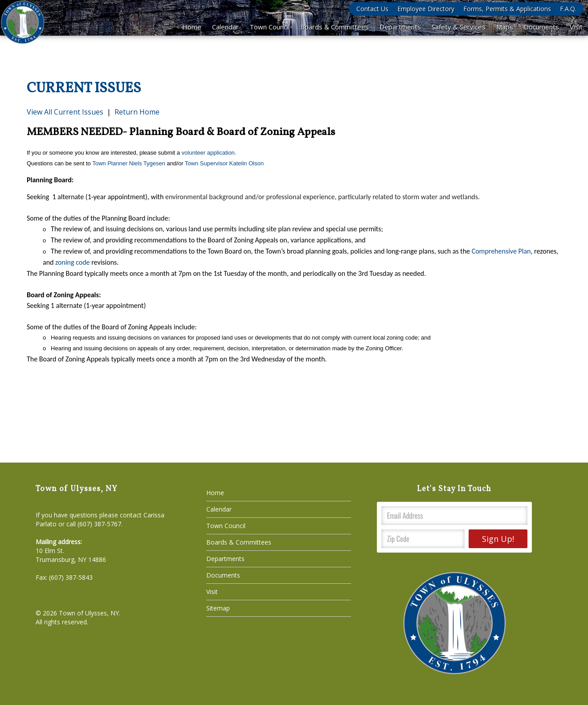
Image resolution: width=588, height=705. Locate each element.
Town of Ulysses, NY (89, 613)
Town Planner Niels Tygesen (129, 163)
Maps (505, 27)
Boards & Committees (335, 27)
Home (192, 27)
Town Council (269, 27)
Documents (541, 27)
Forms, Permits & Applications (507, 9)
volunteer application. (209, 153)
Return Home (137, 112)
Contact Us (372, 9)
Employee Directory (426, 9)
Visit (576, 27)
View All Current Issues (65, 112)
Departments (400, 27)
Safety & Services (459, 27)
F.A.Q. (568, 9)
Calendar (225, 27)
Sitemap (218, 608)
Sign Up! (498, 539)
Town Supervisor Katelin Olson (224, 163)
